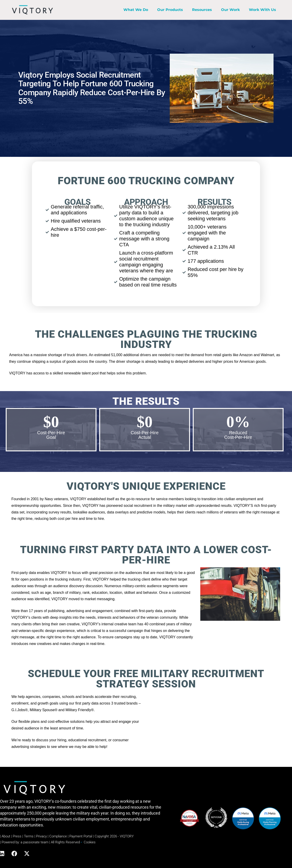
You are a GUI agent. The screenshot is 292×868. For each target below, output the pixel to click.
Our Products (170, 10)
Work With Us (262, 10)
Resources (202, 10)
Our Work (230, 10)
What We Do (136, 10)
